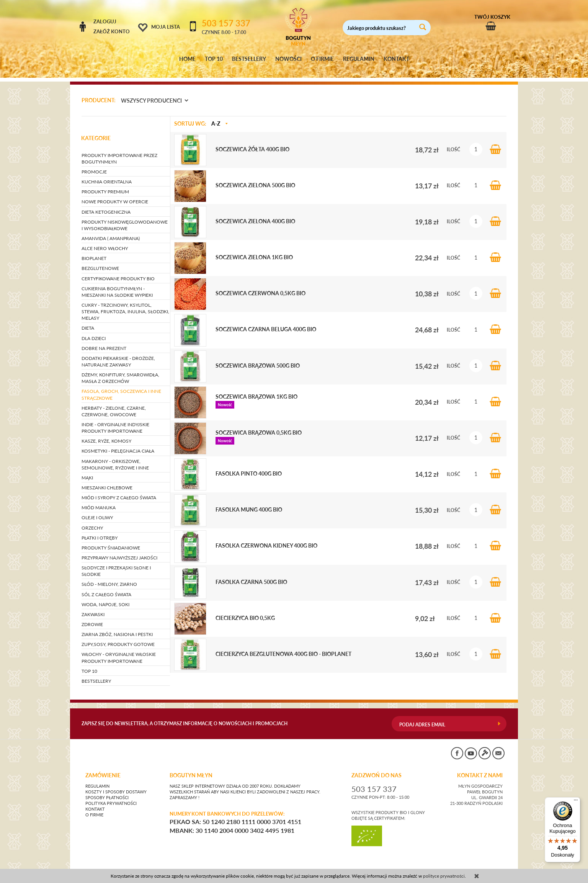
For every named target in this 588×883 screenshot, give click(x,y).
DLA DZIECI (94, 331)
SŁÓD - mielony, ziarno (109, 577)
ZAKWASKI (93, 607)
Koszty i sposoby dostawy (116, 785)
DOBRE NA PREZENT (104, 341)
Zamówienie (103, 769)
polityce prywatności (444, 876)
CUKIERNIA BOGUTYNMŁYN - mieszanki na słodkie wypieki (117, 285)
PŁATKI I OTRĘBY (100, 531)
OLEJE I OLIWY (97, 511)
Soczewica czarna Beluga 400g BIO (266, 322)
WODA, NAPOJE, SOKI (105, 597)
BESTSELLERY (249, 59)
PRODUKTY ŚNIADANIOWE (111, 540)
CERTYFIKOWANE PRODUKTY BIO (118, 271)
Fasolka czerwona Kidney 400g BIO (266, 539)
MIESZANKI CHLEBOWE (107, 480)
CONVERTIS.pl (434, 866)
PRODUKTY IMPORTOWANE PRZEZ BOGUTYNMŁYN (119, 151)
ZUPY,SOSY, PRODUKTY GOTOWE (118, 637)
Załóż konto (112, 31)
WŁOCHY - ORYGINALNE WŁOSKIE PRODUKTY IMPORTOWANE (119, 651)
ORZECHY (92, 521)
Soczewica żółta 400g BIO (252, 142)
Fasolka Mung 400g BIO (249, 503)
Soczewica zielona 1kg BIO (254, 250)
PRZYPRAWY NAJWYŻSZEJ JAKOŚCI (119, 550)
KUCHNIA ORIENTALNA (107, 174)
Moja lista (166, 27)
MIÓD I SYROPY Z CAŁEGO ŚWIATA (119, 490)
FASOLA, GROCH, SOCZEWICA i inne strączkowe (121, 388)
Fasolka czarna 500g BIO (251, 575)
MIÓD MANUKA (99, 501)
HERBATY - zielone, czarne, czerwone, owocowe (114, 404)
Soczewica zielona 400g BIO (255, 214)
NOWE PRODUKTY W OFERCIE (115, 195)
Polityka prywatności (111, 796)
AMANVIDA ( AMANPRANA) (111, 231)
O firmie (94, 808)
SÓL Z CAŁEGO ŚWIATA (106, 587)
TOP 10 (214, 59)
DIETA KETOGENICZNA (106, 205)
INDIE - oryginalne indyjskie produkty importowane (115, 420)
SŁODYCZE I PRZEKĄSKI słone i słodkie (116, 564)
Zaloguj (105, 21)
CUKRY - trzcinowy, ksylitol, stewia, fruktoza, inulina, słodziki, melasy (125, 304)
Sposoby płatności (107, 791)
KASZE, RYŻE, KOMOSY (106, 434)
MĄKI (87, 470)
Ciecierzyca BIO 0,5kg (245, 611)
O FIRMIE (322, 59)
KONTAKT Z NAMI (480, 769)
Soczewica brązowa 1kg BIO (256, 389)
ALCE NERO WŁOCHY (105, 241)
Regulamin (97, 779)
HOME (187, 59)
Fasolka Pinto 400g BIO (249, 466)
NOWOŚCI (288, 59)
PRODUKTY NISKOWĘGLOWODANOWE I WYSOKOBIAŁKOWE (125, 218)
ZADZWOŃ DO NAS (376, 769)
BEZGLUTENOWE (100, 261)
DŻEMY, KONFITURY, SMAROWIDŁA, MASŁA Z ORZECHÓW (120, 371)
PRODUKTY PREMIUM (105, 185)
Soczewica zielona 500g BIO (255, 178)
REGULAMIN (359, 59)
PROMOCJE (94, 164)
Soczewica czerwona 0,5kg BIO (261, 286)
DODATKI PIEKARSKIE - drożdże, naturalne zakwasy (118, 354)
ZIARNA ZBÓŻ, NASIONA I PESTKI (117, 627)
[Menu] (576, 802)
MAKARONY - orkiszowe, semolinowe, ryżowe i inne (115, 457)
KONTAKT (396, 59)
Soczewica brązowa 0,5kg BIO (259, 425)
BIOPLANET (94, 251)
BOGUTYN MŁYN (191, 769)
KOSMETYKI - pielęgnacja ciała (118, 444)
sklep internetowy (481, 866)
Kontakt (95, 802)
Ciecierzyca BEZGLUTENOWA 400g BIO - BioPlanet (283, 647)
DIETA (88, 321)
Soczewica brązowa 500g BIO (258, 358)
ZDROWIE (92, 617)
